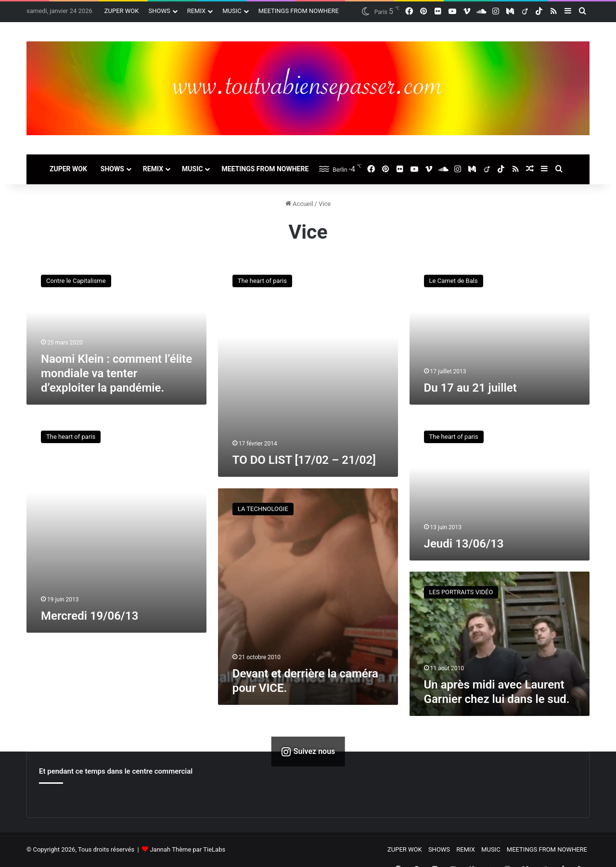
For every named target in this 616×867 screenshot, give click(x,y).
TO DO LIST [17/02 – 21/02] (304, 460)
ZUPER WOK (122, 11)
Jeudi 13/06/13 (464, 544)
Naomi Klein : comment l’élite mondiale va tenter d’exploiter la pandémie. (116, 373)
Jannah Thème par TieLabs (187, 849)
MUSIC (232, 11)
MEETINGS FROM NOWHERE (299, 11)
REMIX (197, 11)
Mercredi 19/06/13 (90, 616)
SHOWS (159, 11)
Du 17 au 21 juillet (470, 388)
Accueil (299, 204)
